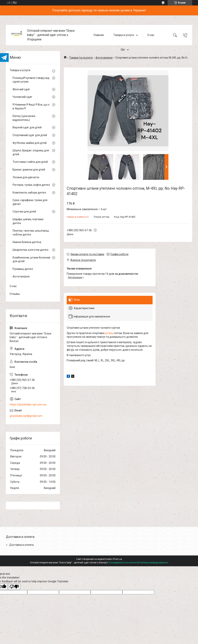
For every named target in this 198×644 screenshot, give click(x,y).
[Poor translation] (14, 587)
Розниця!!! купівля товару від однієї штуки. (31, 80)
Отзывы (15, 294)
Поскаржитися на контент (123, 563)
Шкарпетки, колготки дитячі (30, 250)
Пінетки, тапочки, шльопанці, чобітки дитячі (31, 233)
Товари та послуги (81, 58)
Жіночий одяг (21, 89)
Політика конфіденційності (153, 563)
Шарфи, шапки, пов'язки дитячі (28, 221)
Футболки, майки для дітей (30, 143)
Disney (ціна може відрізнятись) (24, 118)
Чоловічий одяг (22, 97)
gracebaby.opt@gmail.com (26, 416)
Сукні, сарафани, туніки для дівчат (30, 202)
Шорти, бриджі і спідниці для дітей (31, 152)
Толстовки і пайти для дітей (30, 162)
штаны (109, 333)
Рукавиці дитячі (23, 269)
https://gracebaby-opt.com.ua (28, 404)
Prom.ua (118, 559)
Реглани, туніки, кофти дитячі (31, 185)
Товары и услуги (124, 35)
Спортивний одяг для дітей (30, 135)
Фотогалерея (104, 58)
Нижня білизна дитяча (27, 242)
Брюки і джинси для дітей (29, 170)
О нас (151, 35)
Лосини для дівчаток (26, 177)
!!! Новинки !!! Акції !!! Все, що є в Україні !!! (31, 107)
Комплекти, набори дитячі (29, 193)
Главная (99, 35)
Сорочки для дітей (24, 212)
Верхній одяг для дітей (27, 127)
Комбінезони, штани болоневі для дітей (31, 259)
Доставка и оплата (21, 545)
